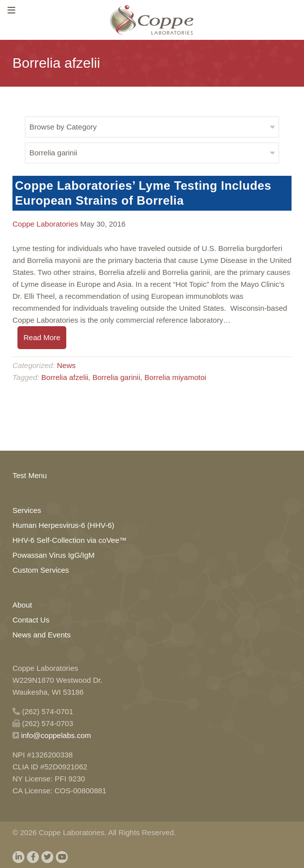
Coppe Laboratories (45, 224)
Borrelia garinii (116, 377)
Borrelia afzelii (65, 377)
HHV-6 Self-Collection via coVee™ (70, 540)
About (22, 605)
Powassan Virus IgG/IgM (54, 555)
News (66, 365)
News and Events (42, 635)
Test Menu (30, 475)
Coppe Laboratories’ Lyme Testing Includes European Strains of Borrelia (143, 193)
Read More (42, 337)
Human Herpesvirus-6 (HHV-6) (63, 525)
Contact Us (31, 620)
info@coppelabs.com (56, 735)
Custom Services (41, 570)
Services (27, 510)
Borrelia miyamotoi (175, 377)
